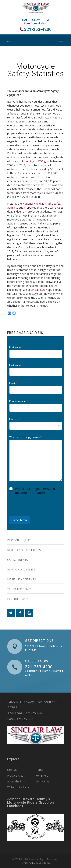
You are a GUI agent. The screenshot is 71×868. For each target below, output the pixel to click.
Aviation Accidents (21, 569)
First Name (16, 347)
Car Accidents (18, 560)
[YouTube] (29, 613)
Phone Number (19, 401)
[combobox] (36, 426)
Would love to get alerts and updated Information (35, 491)
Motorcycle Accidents (24, 550)
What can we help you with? (26, 437)
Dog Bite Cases (18, 599)
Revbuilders (43, 863)
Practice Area (15, 776)
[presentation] (38, 514)
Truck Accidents (19, 589)
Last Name (16, 365)
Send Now (19, 520)
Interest (15, 419)
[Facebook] (20, 613)
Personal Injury (19, 540)
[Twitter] (11, 613)
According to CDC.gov (35, 161)
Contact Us (42, 781)
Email (13, 383)
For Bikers (42, 776)
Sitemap (12, 770)
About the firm (16, 781)
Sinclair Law (38, 290)
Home (39, 770)
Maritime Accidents (21, 579)
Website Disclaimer (19, 787)
